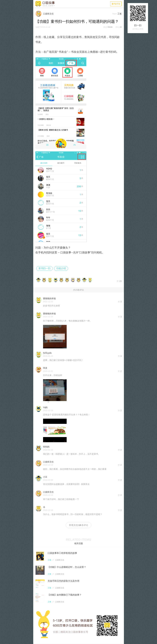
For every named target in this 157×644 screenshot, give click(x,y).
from (115, 14)
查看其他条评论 (79, 525)
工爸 (49, 560)
